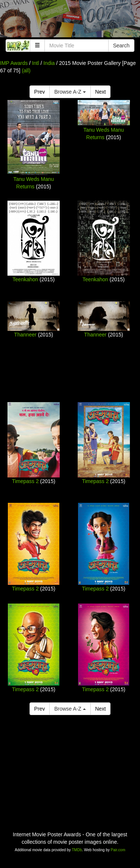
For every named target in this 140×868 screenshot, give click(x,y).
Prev (40, 92)
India (49, 63)
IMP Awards (14, 63)
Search (121, 46)
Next (101, 92)
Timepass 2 (25, 481)
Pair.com (118, 850)
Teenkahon (26, 279)
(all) (26, 70)
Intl (36, 63)
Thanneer (25, 335)
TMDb (77, 850)
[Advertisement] (70, 21)
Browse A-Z (70, 92)
